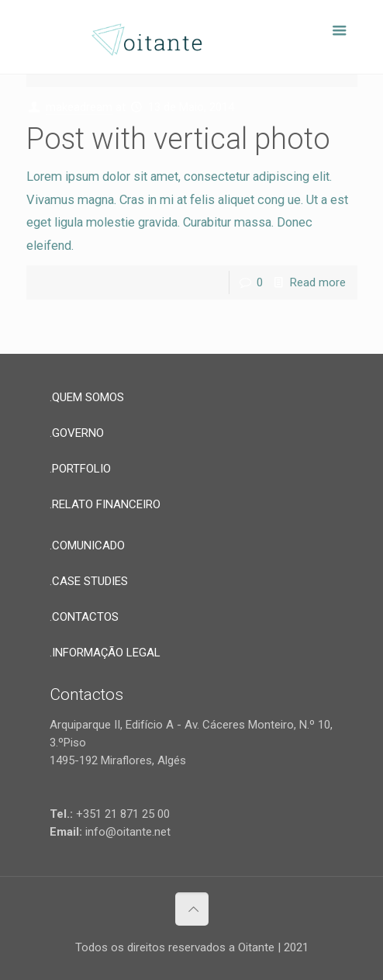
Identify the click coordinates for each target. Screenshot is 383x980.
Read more (318, 282)
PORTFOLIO (81, 469)
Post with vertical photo (178, 139)
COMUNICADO (88, 545)
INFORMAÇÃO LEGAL (106, 653)
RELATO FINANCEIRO (106, 504)
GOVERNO (78, 433)
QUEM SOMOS (88, 397)
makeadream (79, 107)
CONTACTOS (85, 617)
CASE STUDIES (90, 581)
